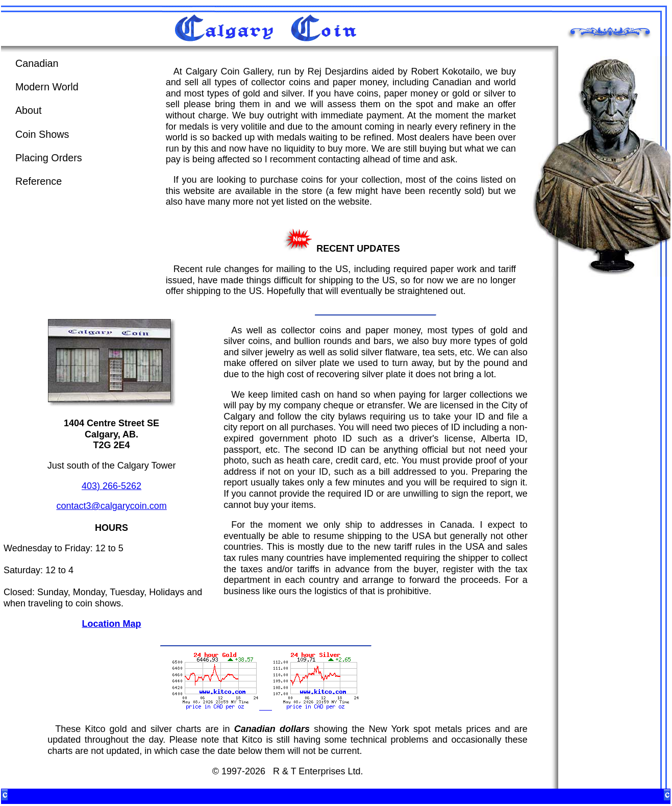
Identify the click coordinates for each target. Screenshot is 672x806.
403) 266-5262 (111, 486)
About (29, 110)
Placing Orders (49, 158)
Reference (39, 181)
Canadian (37, 63)
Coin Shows (42, 134)
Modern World (47, 87)
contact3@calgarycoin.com (111, 506)
